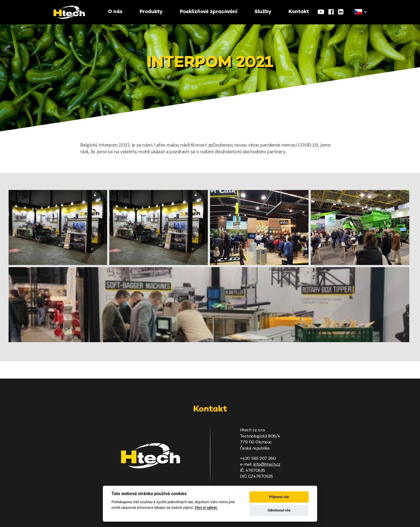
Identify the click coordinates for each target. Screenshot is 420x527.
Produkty (151, 12)
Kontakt (299, 12)
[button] (358, 12)
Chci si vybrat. (206, 507)
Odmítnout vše (279, 510)
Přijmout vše (279, 497)
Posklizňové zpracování (209, 12)
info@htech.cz (267, 465)
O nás (115, 12)
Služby (263, 12)
